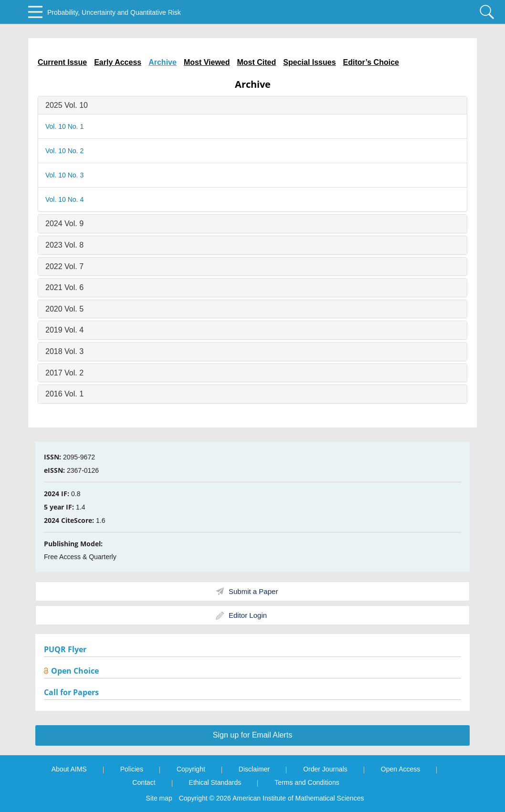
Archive (163, 62)
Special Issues (309, 62)
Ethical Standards (215, 782)
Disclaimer (254, 769)
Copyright (191, 769)
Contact (144, 782)
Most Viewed (207, 62)
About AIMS (69, 769)
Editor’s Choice (371, 62)
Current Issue (62, 62)
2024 (64, 224)
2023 (64, 245)
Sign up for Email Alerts (252, 735)
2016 (64, 394)
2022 (64, 266)
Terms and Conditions (307, 782)
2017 (64, 373)
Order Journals (325, 769)
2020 (64, 309)
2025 (67, 105)
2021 (64, 287)
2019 (64, 330)
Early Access (118, 62)
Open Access (401, 769)
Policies (132, 769)
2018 (64, 351)
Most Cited (257, 62)
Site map (159, 798)
